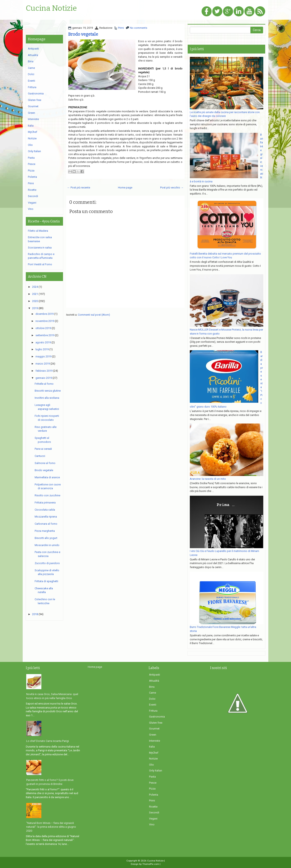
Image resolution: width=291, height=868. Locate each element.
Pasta (31, 158)
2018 (35, 614)
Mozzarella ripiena (46, 517)
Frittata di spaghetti (46, 581)
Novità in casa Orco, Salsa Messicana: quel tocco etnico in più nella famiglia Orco (52, 696)
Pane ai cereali (43, 449)
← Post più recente (79, 188)
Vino (31, 209)
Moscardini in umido (47, 545)
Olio (30, 145)
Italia (31, 126)
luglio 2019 (42, 349)
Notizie (32, 138)
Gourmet (33, 106)
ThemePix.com (151, 864)
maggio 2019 (43, 356)
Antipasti (33, 49)
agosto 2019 (43, 342)
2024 (35, 287)
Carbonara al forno (46, 524)
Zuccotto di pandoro (47, 563)
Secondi (33, 196)
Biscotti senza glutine (48, 391)
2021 (35, 294)
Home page (125, 188)
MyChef (33, 132)
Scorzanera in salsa (40, 248)
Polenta (32, 177)
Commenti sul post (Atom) (94, 315)
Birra (31, 61)
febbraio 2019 (44, 371)
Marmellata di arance (47, 477)
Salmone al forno (45, 463)
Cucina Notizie (51, 8)
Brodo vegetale (83, 34)
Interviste (33, 119)
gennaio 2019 (44, 378)
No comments (139, 28)
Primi (121, 28)
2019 (35, 308)
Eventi (31, 81)
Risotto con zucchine (47, 495)
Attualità (33, 55)
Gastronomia (36, 93)
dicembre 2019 (45, 314)
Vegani (32, 203)
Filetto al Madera (38, 231)
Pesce (32, 164)
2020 (35, 301)
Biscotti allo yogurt (46, 538)
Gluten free (35, 100)
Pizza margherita (45, 531)
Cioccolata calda (45, 510)
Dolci (31, 74)
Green (31, 113)
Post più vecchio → (172, 188)
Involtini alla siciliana (47, 398)
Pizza (31, 171)
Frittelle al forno (44, 384)
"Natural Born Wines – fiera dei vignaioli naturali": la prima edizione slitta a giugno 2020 (51, 827)
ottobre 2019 (43, 328)
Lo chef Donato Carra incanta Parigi (48, 741)
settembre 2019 (45, 335)
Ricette (32, 190)
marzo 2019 (43, 364)
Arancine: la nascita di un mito (208, 479)
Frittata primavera (45, 503)
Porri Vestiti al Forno (40, 264)
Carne (31, 68)
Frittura (32, 87)
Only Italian (34, 151)
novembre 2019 (45, 321)
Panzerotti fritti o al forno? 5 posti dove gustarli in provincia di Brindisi (50, 782)
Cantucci (40, 456)
